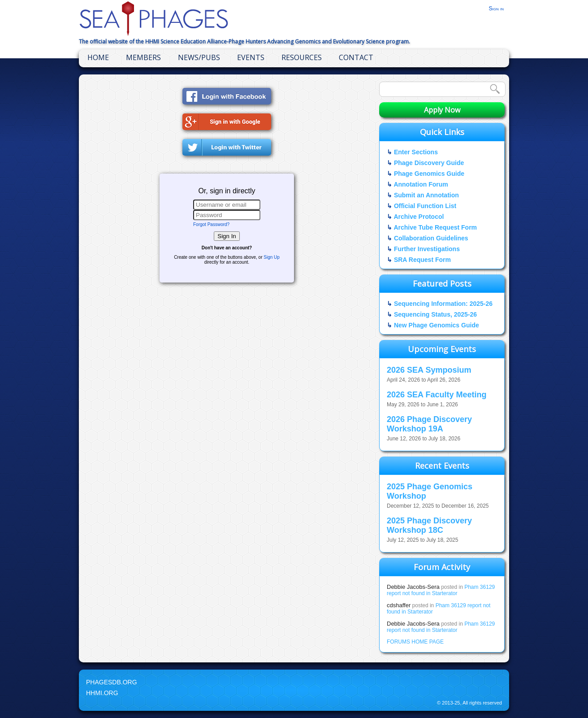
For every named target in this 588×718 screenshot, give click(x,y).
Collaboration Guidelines (431, 238)
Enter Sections (416, 152)
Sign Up (272, 257)
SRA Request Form (422, 260)
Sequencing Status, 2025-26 (435, 314)
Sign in (496, 9)
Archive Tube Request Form (435, 227)
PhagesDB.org (112, 682)
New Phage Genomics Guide (437, 325)
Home (98, 57)
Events (251, 57)
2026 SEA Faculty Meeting (437, 395)
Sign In (227, 236)
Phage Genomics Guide (429, 174)
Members (143, 57)
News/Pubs (199, 57)
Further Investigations (427, 249)
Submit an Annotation (426, 195)
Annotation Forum (421, 184)
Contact (356, 57)
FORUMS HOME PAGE (415, 642)
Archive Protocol (419, 217)
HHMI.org (102, 693)
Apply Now (442, 110)
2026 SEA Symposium (429, 370)
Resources (302, 57)
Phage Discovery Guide (429, 163)
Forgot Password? (211, 224)
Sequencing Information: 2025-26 (443, 304)
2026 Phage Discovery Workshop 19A (429, 424)
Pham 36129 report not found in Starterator (441, 590)
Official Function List (425, 206)
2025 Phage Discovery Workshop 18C (429, 525)
